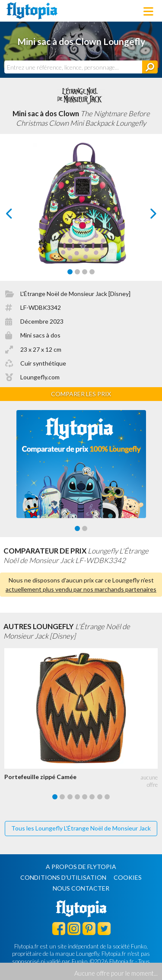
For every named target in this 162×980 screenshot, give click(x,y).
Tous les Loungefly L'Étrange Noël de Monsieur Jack (81, 828)
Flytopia (32, 11)
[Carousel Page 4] (92, 272)
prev (19, 216)
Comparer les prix (81, 394)
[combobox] (73, 67)
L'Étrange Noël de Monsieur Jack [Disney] (75, 294)
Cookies (128, 877)
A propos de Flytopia (81, 867)
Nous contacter (81, 888)
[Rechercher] (150, 67)
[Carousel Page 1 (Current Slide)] (70, 272)
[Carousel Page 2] (77, 272)
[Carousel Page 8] (107, 797)
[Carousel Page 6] (92, 797)
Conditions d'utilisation (63, 877)
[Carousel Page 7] (100, 797)
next (143, 216)
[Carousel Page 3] (85, 272)
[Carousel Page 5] (85, 797)
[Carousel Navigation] (81, 213)
